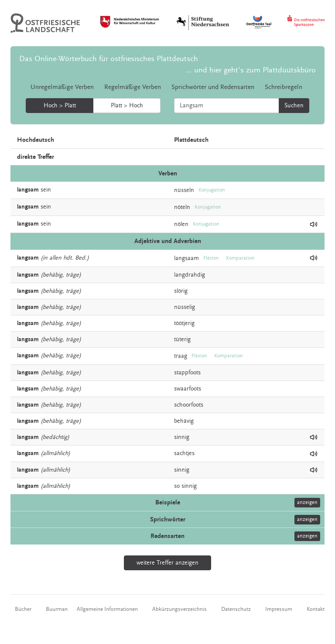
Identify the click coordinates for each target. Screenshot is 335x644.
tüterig (182, 339)
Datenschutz (236, 609)
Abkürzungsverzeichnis (179, 609)
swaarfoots (188, 389)
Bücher (23, 609)
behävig (184, 421)
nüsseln (184, 190)
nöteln (182, 207)
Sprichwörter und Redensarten (213, 87)
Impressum (279, 609)
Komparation (240, 258)
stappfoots (187, 373)
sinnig (182, 437)
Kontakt (316, 609)
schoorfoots (189, 405)
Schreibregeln (284, 87)
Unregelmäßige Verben (62, 87)
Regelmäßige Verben (133, 87)
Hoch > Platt (60, 106)
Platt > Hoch (127, 106)
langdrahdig (190, 275)
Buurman (57, 609)
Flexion (211, 258)
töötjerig (184, 323)
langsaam (186, 258)
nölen (181, 224)
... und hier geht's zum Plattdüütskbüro (251, 70)
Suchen (294, 106)
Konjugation (212, 190)
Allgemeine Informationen (107, 609)
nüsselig (185, 307)
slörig (181, 291)
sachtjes (184, 453)
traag (181, 356)
